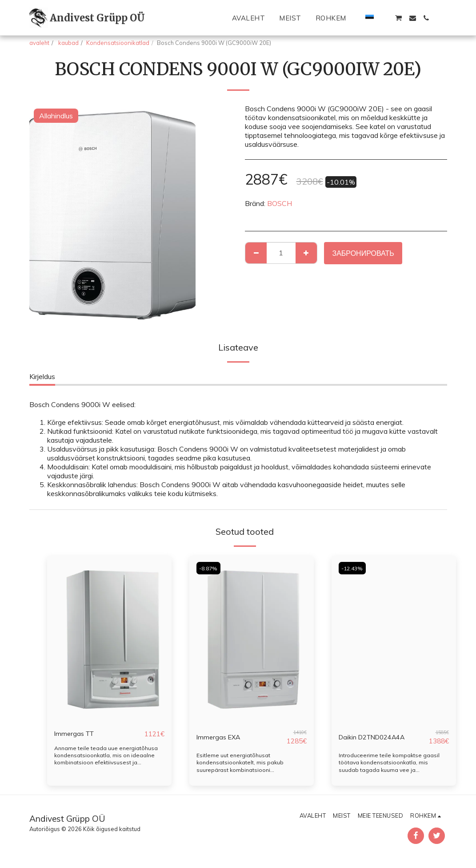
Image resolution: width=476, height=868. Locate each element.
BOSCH (280, 203)
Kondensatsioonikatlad (118, 43)
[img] (109, 639)
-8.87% (210, 568)
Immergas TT (76, 734)
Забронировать (363, 253)
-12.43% (354, 568)
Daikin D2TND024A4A (376, 737)
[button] (384, 18)
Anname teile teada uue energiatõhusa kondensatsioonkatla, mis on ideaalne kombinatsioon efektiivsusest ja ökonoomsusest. (107, 759)
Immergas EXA (220, 737)
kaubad (68, 43)
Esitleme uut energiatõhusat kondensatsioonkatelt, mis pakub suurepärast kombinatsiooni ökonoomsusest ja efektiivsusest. (241, 766)
